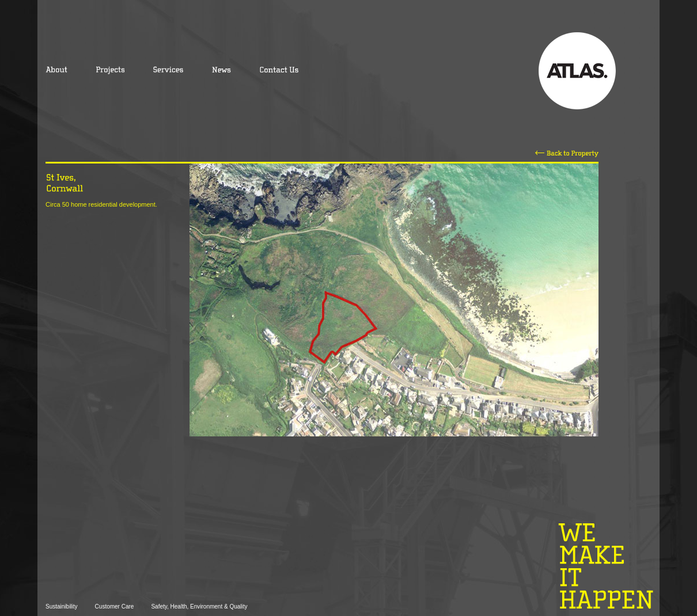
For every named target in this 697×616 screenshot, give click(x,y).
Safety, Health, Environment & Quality (199, 607)
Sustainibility (62, 607)
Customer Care (115, 607)
